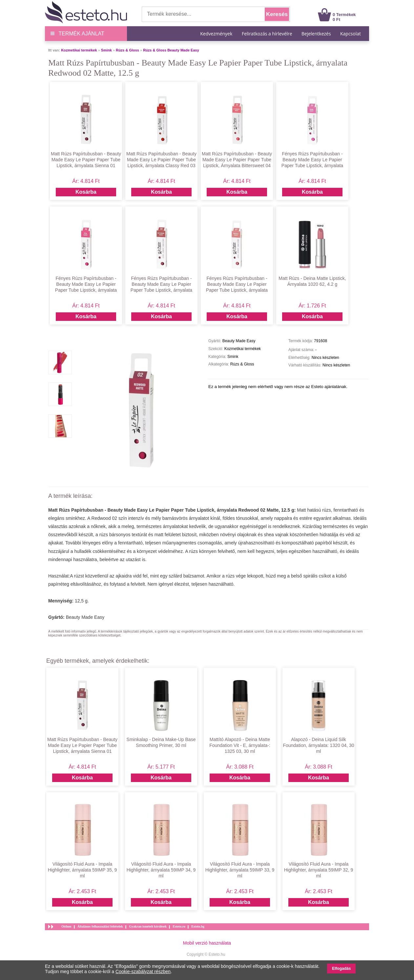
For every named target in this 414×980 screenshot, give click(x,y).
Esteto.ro (179, 926)
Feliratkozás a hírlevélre (267, 34)
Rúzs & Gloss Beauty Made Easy (171, 50)
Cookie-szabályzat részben (143, 971)
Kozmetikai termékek (79, 50)
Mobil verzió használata (207, 943)
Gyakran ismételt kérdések (148, 926)
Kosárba (86, 192)
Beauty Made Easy (85, 617)
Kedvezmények (217, 34)
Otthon (66, 926)
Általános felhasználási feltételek (100, 926)
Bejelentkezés (316, 34)
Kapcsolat (351, 34)
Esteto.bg (198, 926)
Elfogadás (341, 969)
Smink (106, 50)
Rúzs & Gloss (127, 50)
